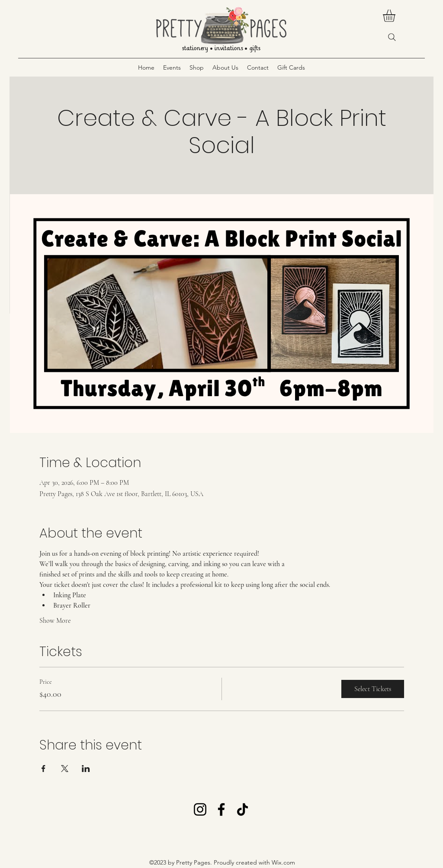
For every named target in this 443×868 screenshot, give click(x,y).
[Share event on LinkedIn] (86, 769)
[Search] (392, 37)
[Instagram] (200, 809)
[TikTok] (242, 809)
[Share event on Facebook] (43, 769)
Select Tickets (373, 689)
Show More (55, 621)
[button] (396, 16)
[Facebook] (221, 809)
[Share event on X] (65, 769)
